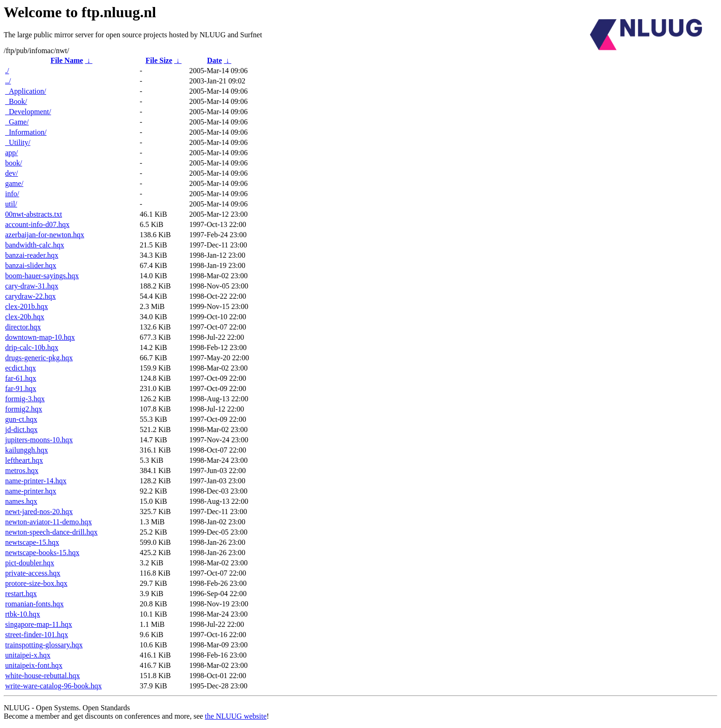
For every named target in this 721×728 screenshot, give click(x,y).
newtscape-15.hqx (32, 542)
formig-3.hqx (25, 399)
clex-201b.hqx (27, 306)
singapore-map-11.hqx (39, 624)
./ (7, 71)
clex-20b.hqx (25, 317)
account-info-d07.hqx (37, 224)
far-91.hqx (21, 388)
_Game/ (17, 122)
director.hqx (23, 327)
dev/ (12, 173)
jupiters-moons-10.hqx (39, 440)
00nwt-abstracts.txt (34, 214)
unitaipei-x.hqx (28, 655)
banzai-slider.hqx (31, 265)
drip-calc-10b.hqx (32, 347)
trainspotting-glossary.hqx (44, 645)
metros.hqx (22, 470)
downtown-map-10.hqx (40, 337)
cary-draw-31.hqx (32, 286)
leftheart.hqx (24, 460)
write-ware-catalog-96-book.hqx (53, 686)
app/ (12, 153)
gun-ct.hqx (21, 419)
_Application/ (26, 91)
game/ (14, 183)
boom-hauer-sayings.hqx (42, 276)
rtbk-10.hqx (23, 614)
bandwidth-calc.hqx (35, 245)
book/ (14, 163)
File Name (67, 60)
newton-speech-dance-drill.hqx (51, 532)
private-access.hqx (33, 573)
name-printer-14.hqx (36, 481)
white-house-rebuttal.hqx (42, 676)
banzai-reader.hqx (32, 255)
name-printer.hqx (31, 491)
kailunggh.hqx (27, 450)
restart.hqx (21, 594)
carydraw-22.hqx (31, 296)
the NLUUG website (236, 716)
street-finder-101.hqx (37, 635)
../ (8, 81)
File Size (159, 60)
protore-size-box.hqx (36, 583)
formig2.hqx (24, 409)
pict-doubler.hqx (30, 563)
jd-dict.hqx (21, 429)
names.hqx (21, 501)
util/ (11, 204)
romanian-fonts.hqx (34, 604)
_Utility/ (18, 142)
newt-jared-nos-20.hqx (39, 512)
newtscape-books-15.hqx (42, 553)
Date (215, 60)
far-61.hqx (21, 378)
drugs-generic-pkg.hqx (39, 358)
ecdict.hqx (20, 368)
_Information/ (26, 132)
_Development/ (28, 112)
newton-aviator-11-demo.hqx (48, 522)
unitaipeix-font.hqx (34, 665)
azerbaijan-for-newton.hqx (45, 235)
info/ (12, 194)
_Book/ (16, 101)
